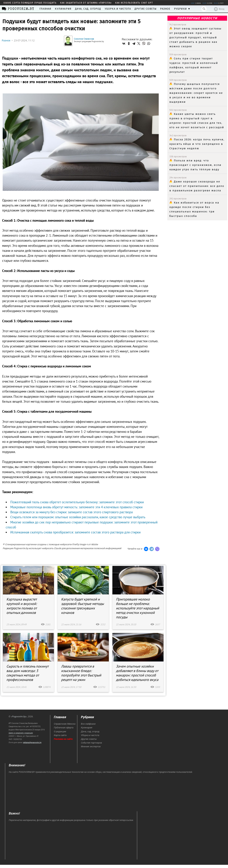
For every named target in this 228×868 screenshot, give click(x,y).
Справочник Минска (65, 724)
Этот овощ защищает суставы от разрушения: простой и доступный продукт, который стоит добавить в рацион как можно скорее (195, 37)
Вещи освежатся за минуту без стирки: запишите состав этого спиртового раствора (72, 512)
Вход (219, 9)
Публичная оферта (64, 728)
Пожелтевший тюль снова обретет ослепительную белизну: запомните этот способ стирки (77, 502)
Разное (165, 9)
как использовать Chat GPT (134, 3)
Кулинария (63, 9)
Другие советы (146, 9)
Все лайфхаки (88, 724)
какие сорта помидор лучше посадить (30, 3)
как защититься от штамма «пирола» (86, 3)
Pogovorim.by (19, 716)
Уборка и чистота (118, 9)
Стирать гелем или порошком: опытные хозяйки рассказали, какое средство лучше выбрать (78, 517)
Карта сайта (60, 735)
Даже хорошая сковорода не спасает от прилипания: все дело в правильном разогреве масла (197, 186)
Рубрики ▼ (182, 9)
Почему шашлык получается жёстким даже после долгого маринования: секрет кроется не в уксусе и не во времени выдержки (196, 93)
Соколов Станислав (84, 39)
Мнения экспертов (91, 746)
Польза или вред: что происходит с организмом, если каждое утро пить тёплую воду (195, 165)
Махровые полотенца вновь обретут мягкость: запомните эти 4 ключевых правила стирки (76, 507)
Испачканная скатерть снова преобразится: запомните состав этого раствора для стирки (75, 532)
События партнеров (91, 743)
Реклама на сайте (63, 739)
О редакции (60, 731)
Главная (45, 9)
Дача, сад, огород (88, 9)
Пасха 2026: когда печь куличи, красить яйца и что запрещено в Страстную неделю (197, 144)
